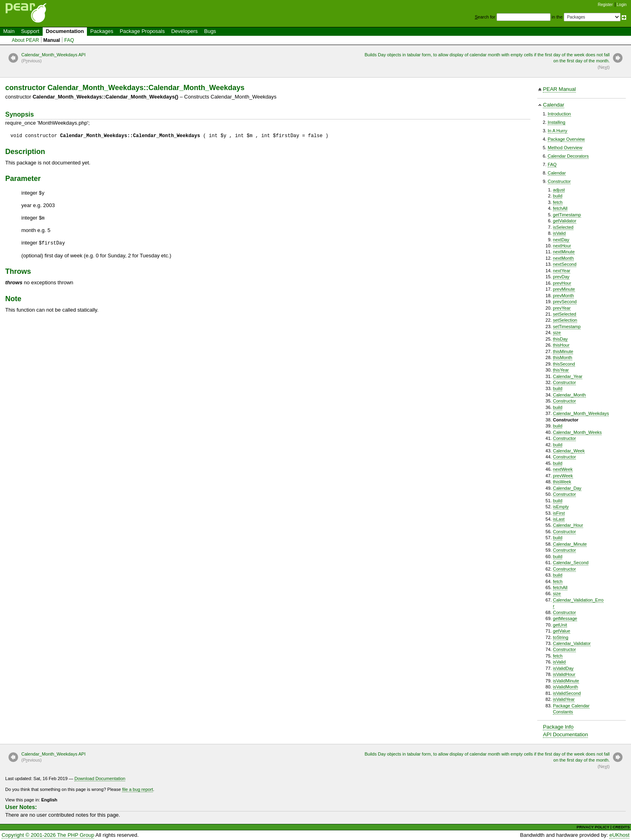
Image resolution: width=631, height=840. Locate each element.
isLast (559, 519)
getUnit (560, 625)
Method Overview (565, 148)
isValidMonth (565, 687)
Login (622, 5)
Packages (102, 31)
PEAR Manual (559, 89)
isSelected (563, 227)
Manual (52, 40)
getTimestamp (567, 215)
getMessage (565, 618)
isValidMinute (566, 681)
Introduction (559, 114)
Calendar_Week (569, 451)
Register (605, 5)
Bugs (210, 31)
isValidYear (564, 699)
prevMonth (563, 296)
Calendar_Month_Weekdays (581, 413)
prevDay (561, 277)
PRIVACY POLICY (593, 827)
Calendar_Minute (570, 544)
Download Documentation (100, 778)
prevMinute (564, 289)
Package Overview (566, 139)
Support (30, 31)
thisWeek (562, 482)
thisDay (560, 339)
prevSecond (565, 302)
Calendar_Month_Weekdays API (53, 58)
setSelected (565, 314)
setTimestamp (567, 327)
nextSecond (565, 264)
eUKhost (619, 835)
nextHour (562, 246)
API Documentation (565, 734)
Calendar (554, 105)
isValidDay (563, 668)
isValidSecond (567, 693)
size (557, 333)
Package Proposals (142, 31)
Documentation (65, 31)
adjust (559, 190)
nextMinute (564, 252)
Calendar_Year (568, 376)
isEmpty (561, 507)
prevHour (562, 283)
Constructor (559, 181)
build (558, 196)
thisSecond (564, 364)
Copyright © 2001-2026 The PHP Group (48, 835)
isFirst (559, 513)
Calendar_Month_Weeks (577, 432)
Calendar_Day (567, 488)
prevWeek (563, 476)
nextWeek (563, 469)
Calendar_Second (571, 563)
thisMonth (563, 357)
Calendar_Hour (568, 525)
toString (561, 637)
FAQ (69, 40)
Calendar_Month (569, 395)
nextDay (561, 240)
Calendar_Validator (572, 643)
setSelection (565, 320)
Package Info (558, 727)
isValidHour (564, 674)
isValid (559, 233)
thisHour (561, 345)
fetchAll (560, 208)
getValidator (565, 221)
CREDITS (621, 827)
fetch (558, 202)
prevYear (562, 308)
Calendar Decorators (568, 156)
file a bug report (137, 789)
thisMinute (563, 351)
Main (9, 31)
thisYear (561, 370)
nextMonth (563, 258)
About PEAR (25, 40)
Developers (184, 31)
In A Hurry (558, 131)
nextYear (562, 271)
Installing (557, 122)
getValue (562, 631)
